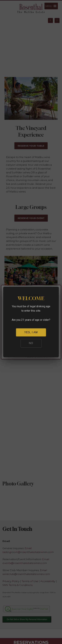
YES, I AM (31, 332)
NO (31, 343)
